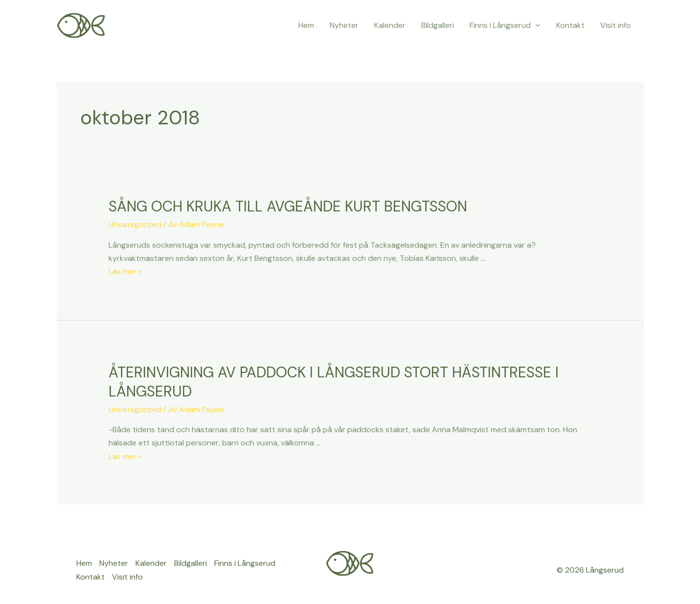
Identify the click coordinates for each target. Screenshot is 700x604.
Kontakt (570, 25)
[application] (536, 25)
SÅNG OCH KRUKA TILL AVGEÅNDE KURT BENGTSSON (288, 206)
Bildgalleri (438, 25)
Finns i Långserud (505, 25)
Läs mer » (125, 271)
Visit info (616, 25)
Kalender (390, 25)
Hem (306, 25)
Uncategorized (135, 224)
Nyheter (344, 25)
